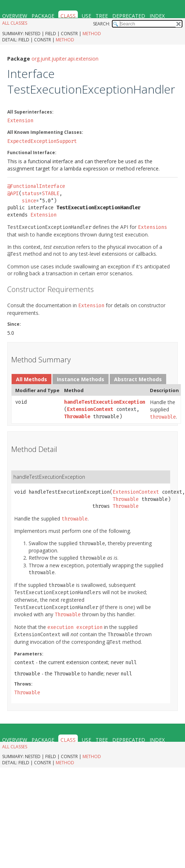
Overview (15, 16)
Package (43, 16)
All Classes (15, 23)
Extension (20, 121)
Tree (102, 16)
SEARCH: (102, 24)
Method (92, 34)
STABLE (51, 194)
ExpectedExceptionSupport (42, 141)
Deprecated (129, 16)
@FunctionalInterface (36, 186)
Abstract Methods (138, 379)
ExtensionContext (90, 409)
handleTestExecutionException (105, 402)
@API (13, 194)
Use (87, 16)
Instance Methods (81, 379)
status (30, 194)
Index (157, 16)
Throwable (77, 417)
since (29, 201)
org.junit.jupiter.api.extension (65, 59)
